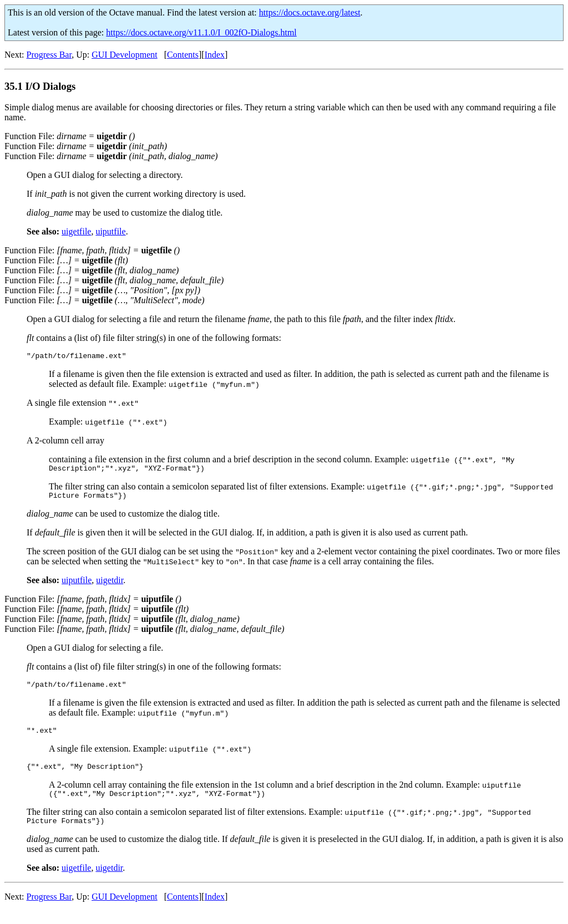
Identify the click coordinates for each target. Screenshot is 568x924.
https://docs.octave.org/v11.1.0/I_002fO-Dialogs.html (201, 32)
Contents (183, 55)
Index (215, 55)
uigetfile (76, 231)
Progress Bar (49, 55)
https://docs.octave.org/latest (310, 12)
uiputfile (110, 231)
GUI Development (125, 55)
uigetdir (110, 585)
